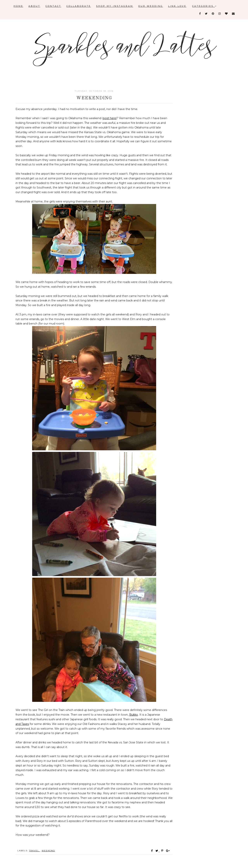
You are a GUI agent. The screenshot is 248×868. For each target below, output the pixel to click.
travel (34, 851)
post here (110, 118)
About (34, 6)
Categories (205, 6)
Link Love (177, 6)
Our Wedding (151, 6)
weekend (48, 851)
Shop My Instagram (115, 6)
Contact (53, 6)
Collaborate (79, 6)
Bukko (134, 715)
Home (18, 6)
